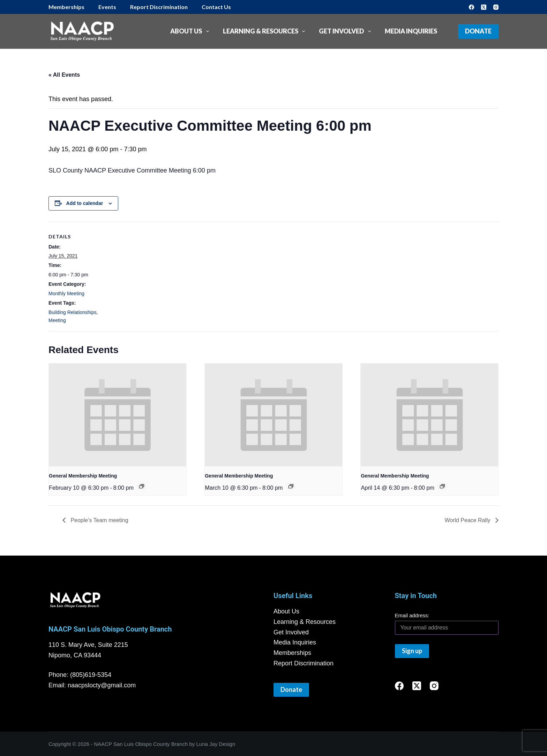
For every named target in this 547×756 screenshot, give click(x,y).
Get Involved (346, 31)
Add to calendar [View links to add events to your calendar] (85, 203)
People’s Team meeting (99, 520)
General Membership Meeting (83, 476)
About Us (191, 31)
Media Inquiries (411, 31)
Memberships (66, 7)
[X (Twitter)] (484, 7)
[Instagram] (496, 7)
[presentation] (118, 415)
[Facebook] (471, 7)
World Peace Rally (468, 520)
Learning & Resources (265, 31)
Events (107, 7)
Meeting (57, 320)
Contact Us (216, 7)
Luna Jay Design (216, 744)
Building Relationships (73, 312)
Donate (478, 31)
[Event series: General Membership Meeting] (142, 486)
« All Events (64, 75)
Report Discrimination (159, 7)
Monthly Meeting (66, 293)
